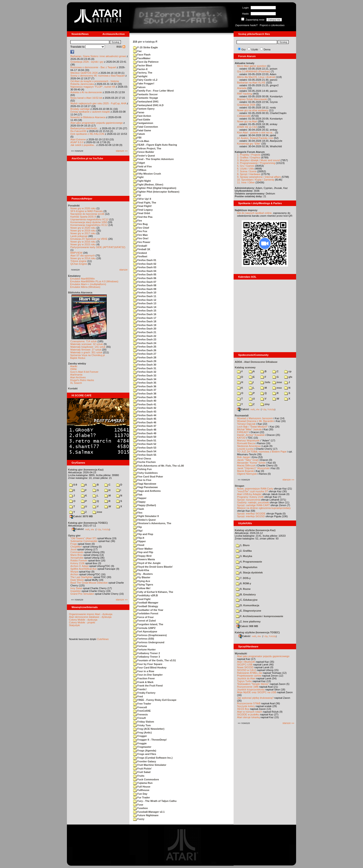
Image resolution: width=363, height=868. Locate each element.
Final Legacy (143, 210)
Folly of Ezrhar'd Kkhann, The (153, 592)
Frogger (140, 736)
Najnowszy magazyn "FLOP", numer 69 (93, 87)
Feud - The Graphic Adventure (153, 159)
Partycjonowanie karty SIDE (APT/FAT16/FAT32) (98, 247)
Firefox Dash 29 (145, 361)
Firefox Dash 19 (145, 325)
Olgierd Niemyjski (247, 474)
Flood (139, 545)
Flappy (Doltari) (145, 505)
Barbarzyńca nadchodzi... (85, 128)
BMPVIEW (76, 253)
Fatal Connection (146, 127)
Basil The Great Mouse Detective (89, 583)
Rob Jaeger (244, 457)
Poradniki (74, 206)
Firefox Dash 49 (145, 433)
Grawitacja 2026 (246, 105)
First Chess (142, 459)
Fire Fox (140, 231)
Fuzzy (139, 819)
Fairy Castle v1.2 (145, 80)
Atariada (242, 88)
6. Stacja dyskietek (249, 573)
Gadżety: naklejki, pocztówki (253, 502)
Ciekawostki (244, 116)
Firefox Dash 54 (145, 451)
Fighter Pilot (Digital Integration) (155, 188)
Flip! (138, 531)
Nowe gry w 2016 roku (83, 242)
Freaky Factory (144, 693)
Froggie (140, 743)
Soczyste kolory (246, 706)
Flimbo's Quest (144, 520)
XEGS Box (243, 709)
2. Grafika (244, 551)
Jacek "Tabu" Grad (248, 460)
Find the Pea (143, 217)
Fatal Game (142, 130)
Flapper (140, 498)
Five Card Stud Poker (148, 477)
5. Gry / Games (246, 166)
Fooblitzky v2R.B (146, 595)
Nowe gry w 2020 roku (83, 228)
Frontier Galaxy (145, 761)
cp (288, 371)
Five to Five (142, 480)
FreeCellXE (142, 711)
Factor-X (140, 69)
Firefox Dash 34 (145, 379)
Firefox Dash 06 (145, 278)
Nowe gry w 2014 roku (83, 258)
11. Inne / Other (246, 182)
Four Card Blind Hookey (150, 668)
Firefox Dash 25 (145, 347)
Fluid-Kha (141, 570)
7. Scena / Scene (247, 171)
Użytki (255, 49)
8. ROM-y (244, 583)
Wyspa (74, 572)
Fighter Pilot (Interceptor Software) (156, 192)
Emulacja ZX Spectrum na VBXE (89, 239)
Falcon (139, 87)
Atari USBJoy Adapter (249, 494)
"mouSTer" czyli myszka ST (253, 491)
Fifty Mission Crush (147, 174)
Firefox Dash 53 (145, 448)
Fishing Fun (142, 469)
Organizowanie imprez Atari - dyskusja (91, 614)
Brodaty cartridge (80, 109)
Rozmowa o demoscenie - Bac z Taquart (93, 67)
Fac (137, 51)
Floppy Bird (142, 556)
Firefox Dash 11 (145, 296)
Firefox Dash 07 (145, 282)
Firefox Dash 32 (145, 372)
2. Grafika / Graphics (249, 157)
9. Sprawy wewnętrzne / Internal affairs (259, 177)
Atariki (74, 366)
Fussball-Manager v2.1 (149, 812)
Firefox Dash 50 (145, 437)
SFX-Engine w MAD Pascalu (87, 211)
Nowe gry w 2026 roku (83, 208)
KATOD (241, 438)
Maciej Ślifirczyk (246, 465)
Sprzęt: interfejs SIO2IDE (251, 514)
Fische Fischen (144, 462)
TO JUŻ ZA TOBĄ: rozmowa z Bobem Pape (262, 452)
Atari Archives (78, 377)
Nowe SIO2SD (245, 667)
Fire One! (141, 238)
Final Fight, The (145, 203)
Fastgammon (143, 123)
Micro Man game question (252, 66)
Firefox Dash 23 (145, 339)
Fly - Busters (143, 574)
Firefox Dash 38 (145, 394)
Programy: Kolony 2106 (250, 497)
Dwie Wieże (77, 580)
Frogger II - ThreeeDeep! (150, 740)
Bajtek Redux (78, 358)
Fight (138, 177)
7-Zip (99, 529)
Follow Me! (142, 588)
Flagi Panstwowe (146, 487)
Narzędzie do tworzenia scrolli (87, 214)
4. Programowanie (249, 562)
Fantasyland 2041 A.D (148, 105)
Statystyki (74, 625)
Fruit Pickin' (142, 769)
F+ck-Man (141, 141)
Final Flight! (142, 206)
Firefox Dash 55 (145, 455)
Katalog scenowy (245, 367)
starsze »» (122, 151)
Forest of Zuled (144, 621)
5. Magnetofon (247, 567)
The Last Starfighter (82, 577)
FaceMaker (142, 58)
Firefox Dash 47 (145, 426)
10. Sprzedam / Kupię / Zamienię (256, 180)
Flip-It (139, 538)
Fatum (139, 134)
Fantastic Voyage (146, 98)
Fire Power (142, 242)
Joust (73, 549)
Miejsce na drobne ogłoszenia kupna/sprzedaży (264, 508)
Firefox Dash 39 (145, 397)
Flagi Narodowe (145, 484)
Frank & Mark (143, 682)
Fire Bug (140, 224)
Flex (138, 513)
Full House (142, 787)
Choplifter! (76, 547)
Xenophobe (77, 558)
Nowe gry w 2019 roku (83, 231)
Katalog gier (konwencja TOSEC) (88, 523)
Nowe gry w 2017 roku (83, 233)
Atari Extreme (78, 139)
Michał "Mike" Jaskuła (249, 429)
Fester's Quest (144, 156)
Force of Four (143, 617)
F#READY (243, 432)
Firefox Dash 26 (145, 350)
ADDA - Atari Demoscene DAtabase (256, 362)
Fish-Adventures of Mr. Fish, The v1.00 (158, 466)
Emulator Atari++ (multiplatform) (88, 284)
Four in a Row (144, 671)
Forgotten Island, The (148, 624)
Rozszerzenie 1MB (248, 687)
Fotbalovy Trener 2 (147, 653)
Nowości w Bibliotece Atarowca (88, 117)
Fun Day (140, 794)
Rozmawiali (242, 416)
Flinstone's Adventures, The (152, 523)
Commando (77, 552)
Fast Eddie (142, 120)
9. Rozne (243, 589)
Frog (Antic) (142, 733)
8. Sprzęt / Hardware (249, 174)
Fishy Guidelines (145, 473)
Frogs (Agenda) (145, 751)
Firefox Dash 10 (145, 292)
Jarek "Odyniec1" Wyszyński (253, 468)
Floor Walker (143, 549)
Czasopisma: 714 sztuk (84, 341)
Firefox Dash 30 (145, 365)
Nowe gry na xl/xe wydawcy (253, 110)
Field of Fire (142, 166)
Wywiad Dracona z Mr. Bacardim (255, 421)
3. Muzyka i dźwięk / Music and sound (258, 160)
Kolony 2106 (77, 563)
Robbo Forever (79, 560)
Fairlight (140, 76)
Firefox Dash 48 (145, 430)
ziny (265, 404)
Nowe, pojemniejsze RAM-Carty (255, 489)
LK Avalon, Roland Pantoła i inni (255, 138)
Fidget (139, 163)
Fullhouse (141, 790)
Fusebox (140, 808)
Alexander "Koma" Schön (251, 463)
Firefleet (140, 256)
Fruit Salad (142, 772)
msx (277, 388)
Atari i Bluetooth (246, 662)
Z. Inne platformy (248, 622)
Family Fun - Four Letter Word (153, 91)
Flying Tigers (143, 585)
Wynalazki (241, 653)
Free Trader (142, 704)
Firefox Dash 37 (145, 390)
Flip (138, 527)
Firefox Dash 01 (145, 260)
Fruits (139, 776)
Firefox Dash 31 (145, 368)
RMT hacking (245, 94)
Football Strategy (146, 606)
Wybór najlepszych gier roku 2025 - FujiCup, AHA (98, 103)
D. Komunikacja (248, 605)
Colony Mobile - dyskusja (83, 620)
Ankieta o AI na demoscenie (86, 92)
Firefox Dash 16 (145, 314)
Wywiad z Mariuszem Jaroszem (255, 418)
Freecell (140, 707)
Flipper (139, 541)
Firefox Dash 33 (145, 376)
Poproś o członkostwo (272, 25)
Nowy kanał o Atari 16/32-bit (86, 98)
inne (97, 512)
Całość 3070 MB (81, 516)
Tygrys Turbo (244, 681)
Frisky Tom (142, 725)
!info (265, 382)
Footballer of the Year (148, 610)
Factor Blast (143, 65)
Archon (74, 574)
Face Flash (142, 55)
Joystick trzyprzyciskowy (251, 689)
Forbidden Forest (146, 613)
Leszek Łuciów (245, 449)
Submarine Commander (84, 541)
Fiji (137, 195)
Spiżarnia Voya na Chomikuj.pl (87, 355)
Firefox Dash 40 (145, 401)
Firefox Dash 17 (145, 318)
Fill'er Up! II (142, 199)
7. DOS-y (243, 578)
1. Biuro (243, 545)
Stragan (239, 486)
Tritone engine (78, 261)
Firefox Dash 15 (145, 311)
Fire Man (140, 235)
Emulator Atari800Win (82, 279)
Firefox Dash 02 (145, 264)
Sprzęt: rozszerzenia (249, 500)
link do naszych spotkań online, (255, 213)
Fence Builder (144, 152)
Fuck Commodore (146, 779)
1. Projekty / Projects (249, 155)
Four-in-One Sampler (148, 675)
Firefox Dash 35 (145, 383)
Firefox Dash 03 (145, 267)
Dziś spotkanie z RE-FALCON (87, 134)
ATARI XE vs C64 (247, 127)
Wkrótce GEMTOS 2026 (84, 73)
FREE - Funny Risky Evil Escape (155, 700)
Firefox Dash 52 (145, 444)
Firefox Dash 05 (145, 274)
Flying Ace (142, 581)
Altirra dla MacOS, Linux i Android (256, 77)
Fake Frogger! (144, 83)
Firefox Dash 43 (145, 412)
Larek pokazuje (79, 236)
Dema (267, 49)
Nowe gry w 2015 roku (83, 244)
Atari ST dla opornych (83, 255)
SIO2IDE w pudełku (248, 714)
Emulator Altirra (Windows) (85, 287)
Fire (138, 221)
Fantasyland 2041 (146, 102)
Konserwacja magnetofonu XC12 (89, 225)
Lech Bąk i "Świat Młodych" (252, 427)
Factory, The (143, 73)
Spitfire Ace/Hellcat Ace (84, 569)
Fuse (138, 805)
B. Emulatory (246, 594)
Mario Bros (77, 555)
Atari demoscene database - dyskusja (90, 617)
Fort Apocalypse (145, 631)
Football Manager (146, 603)
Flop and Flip (143, 552)
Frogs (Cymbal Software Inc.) (153, 758)
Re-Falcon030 (78, 131)
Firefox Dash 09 (145, 289)
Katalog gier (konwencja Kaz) (86, 470)
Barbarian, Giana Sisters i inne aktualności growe (98, 56)
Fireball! (140, 246)
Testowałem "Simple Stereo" (253, 684)
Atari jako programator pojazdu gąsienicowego (97, 123)
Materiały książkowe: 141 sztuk (88, 347)
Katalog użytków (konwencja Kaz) (255, 530)
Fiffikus (140, 170)
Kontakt (73, 388)
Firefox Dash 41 (145, 404)
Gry (244, 49)
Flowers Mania (144, 559)
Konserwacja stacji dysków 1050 (89, 222)
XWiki (73, 369)
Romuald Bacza (246, 443)
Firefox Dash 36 (145, 386)
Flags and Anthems (147, 491)
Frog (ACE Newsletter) (149, 729)
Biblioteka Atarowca (80, 292)
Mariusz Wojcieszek (248, 440)
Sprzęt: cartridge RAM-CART (253, 505)
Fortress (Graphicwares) (150, 635)
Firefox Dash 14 (145, 307)
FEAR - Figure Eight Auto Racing (155, 145)
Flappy (139, 502)
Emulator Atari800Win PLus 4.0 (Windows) (94, 281)
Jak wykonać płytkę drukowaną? (255, 698)
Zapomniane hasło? (246, 25)
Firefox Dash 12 (145, 300)
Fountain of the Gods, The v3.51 (155, 660)
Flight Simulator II (146, 516)
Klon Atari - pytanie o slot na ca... (256, 132)
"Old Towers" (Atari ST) (83, 538)
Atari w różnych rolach (250, 712)
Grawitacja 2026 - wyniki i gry (87, 62)
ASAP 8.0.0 (77, 142)
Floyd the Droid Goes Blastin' (153, 567)
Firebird (140, 253)
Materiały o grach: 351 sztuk (86, 352)
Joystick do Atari (246, 678)
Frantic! (140, 689)
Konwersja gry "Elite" (249, 144)
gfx (288, 377)
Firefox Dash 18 (145, 321)
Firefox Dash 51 (145, 440)
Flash (139, 509)
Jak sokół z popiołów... (83, 145)
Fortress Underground (149, 642)
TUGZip (106, 529)
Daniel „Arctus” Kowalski (251, 435)
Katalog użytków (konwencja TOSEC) (257, 632)
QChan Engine (79, 264)
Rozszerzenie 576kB (249, 703)
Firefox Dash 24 (145, 343)
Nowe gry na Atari (247, 121)
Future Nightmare (146, 815)
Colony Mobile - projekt (82, 622)
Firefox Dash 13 (145, 303)
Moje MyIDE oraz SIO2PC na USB (257, 692)
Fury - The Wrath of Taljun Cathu (155, 801)
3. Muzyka (244, 556)
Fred (138, 696)
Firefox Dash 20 (145, 329)
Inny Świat (76, 588)
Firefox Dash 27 (145, 354)
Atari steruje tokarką (248, 717)
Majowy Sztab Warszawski (252, 99)
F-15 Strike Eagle (146, 47)
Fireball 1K (142, 249)
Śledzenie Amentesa (249, 446)
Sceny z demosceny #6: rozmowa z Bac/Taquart (98, 76)
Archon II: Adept (80, 566)
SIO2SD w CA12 (247, 670)
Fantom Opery (144, 109)
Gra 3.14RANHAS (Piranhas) (253, 71)
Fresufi (139, 718)
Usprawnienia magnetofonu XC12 (89, 219)
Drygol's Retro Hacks (82, 380)
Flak (138, 495)
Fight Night (142, 181)
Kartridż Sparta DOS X (83, 217)
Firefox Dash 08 (145, 285)
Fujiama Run (143, 783)
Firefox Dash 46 (145, 422)
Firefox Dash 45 (145, 419)
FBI (137, 138)
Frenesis (140, 714)
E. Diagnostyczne (249, 611)
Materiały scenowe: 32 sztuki (87, 344)
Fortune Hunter (144, 649)
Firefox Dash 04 (145, 271)
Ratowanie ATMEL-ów (250, 673)
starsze (124, 270)
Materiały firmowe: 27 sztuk (86, 350)
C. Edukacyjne (247, 600)
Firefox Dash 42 (145, 408)
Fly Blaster (142, 577)
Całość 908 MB (247, 626)
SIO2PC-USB (245, 665)
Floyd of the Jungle (147, 563)
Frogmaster (142, 747)
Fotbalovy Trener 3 (147, 657)
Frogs (74, 544)
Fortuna (140, 646)
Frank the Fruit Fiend (148, 686)
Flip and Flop (143, 534)
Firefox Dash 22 (145, 336)
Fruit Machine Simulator (150, 765)
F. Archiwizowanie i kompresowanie (260, 616)
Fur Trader (141, 797)
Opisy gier (74, 536)
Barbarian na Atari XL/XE (251, 83)
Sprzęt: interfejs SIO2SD (251, 516)
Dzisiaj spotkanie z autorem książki (90, 112)
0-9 (73, 485)
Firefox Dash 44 (145, 415)
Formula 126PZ (144, 628)
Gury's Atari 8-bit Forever (84, 372)
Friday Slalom (144, 722)
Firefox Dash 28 (145, 357)
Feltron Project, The (147, 148)
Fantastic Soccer (145, 94)
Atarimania (76, 375)
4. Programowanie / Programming (256, 163)
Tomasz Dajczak (246, 424)
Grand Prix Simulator (82, 594)
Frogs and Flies (145, 754)
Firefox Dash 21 (145, 332)
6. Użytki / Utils (246, 169)
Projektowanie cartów (249, 676)
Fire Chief (141, 228)
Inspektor (76, 591)
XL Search (76, 383)
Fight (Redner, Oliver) (148, 185)
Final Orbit (142, 213)
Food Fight (142, 599)
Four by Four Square (148, 664)
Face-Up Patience (146, 62)
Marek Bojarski (246, 471)
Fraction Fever (144, 678)
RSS (121, 47)
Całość (78, 529)
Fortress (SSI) (144, 639)
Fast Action (142, 116)
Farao (139, 112)
